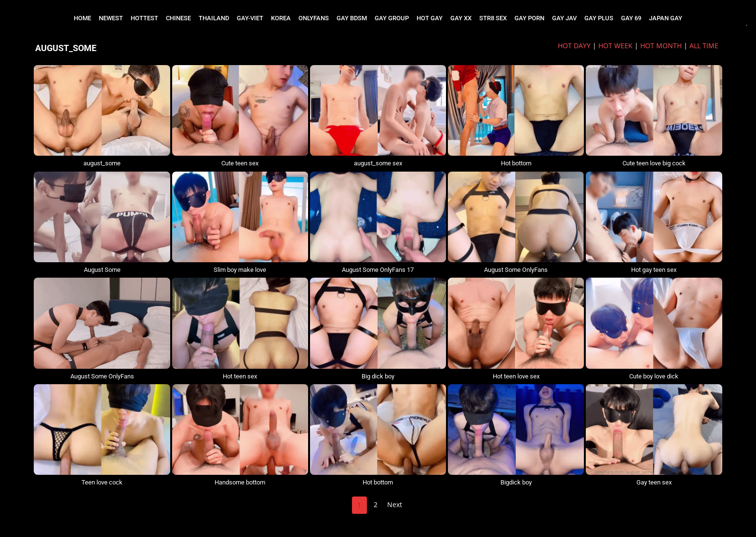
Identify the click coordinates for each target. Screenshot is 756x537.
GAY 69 (631, 18)
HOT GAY (430, 18)
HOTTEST (144, 18)
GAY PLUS (599, 18)
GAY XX (461, 18)
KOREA (281, 18)
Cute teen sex (240, 163)
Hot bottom (516, 163)
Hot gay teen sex (654, 270)
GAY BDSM (352, 18)
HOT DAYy (574, 46)
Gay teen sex (654, 482)
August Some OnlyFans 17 (378, 270)
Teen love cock (102, 482)
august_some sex (378, 163)
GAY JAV (564, 18)
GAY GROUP (392, 18)
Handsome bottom (240, 482)
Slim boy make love (240, 270)
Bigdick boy (516, 482)
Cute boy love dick (654, 376)
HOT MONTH (661, 46)
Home (82, 18)
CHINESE (178, 18)
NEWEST (111, 18)
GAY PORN (529, 18)
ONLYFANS (314, 18)
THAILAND (214, 18)
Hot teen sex (240, 376)
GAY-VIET (250, 18)
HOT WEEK (615, 46)
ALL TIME (704, 46)
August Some (102, 270)
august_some (102, 163)
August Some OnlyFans (516, 270)
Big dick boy (378, 376)
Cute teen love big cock (654, 163)
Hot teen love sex (516, 376)
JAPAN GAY (666, 18)
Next (395, 504)
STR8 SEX (493, 18)
